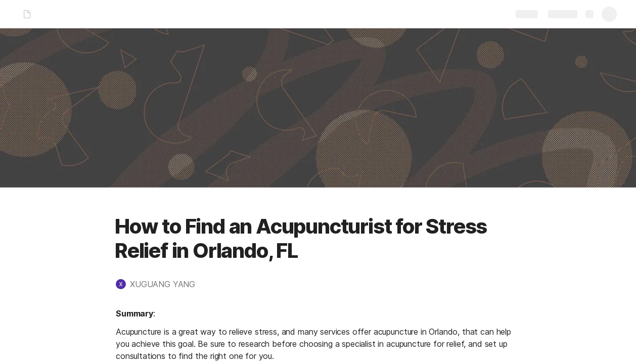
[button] (161, 284)
